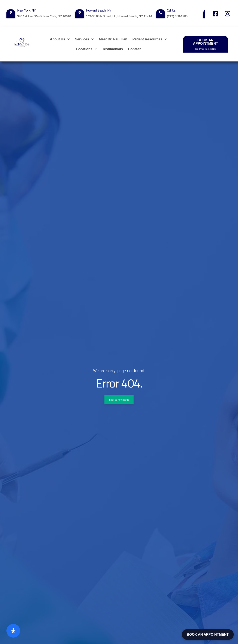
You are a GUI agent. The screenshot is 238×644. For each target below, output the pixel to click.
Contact (134, 49)
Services (84, 39)
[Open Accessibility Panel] (13, 631)
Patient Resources (150, 39)
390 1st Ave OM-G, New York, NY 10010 (44, 16)
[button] (60, 39)
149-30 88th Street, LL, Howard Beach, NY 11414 (119, 16)
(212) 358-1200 (177, 16)
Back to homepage (119, 400)
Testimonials (113, 49)
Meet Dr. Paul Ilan (113, 39)
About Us (60, 39)
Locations (87, 49)
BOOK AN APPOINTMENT (208, 634)
